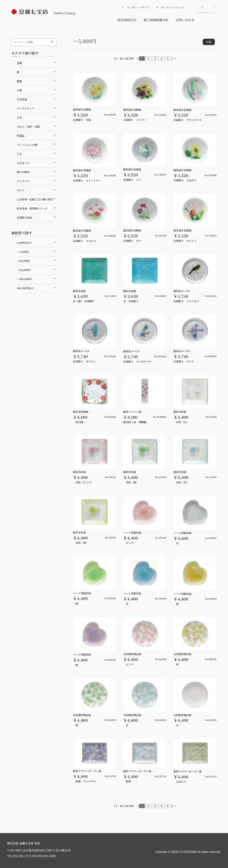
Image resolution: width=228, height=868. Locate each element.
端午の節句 (37, 172)
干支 (37, 153)
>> (175, 58)
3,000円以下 (37, 242)
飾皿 (37, 81)
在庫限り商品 (37, 217)
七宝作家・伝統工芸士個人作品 (37, 199)
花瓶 (37, 62)
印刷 (209, 42)
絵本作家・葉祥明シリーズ (37, 208)
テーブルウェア (37, 108)
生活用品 (37, 99)
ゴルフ (37, 190)
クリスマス (37, 181)
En (215, 7)
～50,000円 (37, 269)
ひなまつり (37, 162)
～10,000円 (37, 260)
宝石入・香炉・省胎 (37, 126)
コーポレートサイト (138, 7)
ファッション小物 (37, 144)
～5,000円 (37, 251)
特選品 (37, 135)
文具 (37, 117)
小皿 (37, 90)
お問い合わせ (185, 20)
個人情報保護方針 (156, 20)
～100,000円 (37, 279)
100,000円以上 (37, 288)
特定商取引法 (127, 20)
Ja (203, 7)
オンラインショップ (172, 7)
